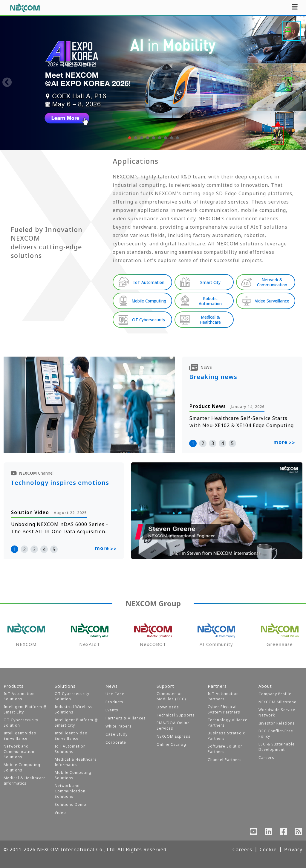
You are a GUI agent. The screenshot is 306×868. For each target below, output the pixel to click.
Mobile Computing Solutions (22, 767)
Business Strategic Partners (226, 736)
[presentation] (7, 83)
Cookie (268, 849)
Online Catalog (171, 744)
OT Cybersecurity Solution (21, 723)
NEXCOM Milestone (277, 702)
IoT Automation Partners (223, 696)
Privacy (293, 849)
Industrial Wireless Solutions (74, 709)
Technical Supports (176, 715)
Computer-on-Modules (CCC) (171, 696)
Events (112, 710)
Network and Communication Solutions (19, 752)
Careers (266, 758)
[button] (129, 138)
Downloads (168, 707)
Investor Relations (277, 723)
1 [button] (193, 443)
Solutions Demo (71, 804)
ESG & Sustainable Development (277, 747)
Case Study (117, 734)
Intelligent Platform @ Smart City (25, 709)
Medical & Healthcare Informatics (25, 781)
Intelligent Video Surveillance (20, 736)
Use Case (115, 694)
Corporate (116, 742)
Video (60, 813)
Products (114, 702)
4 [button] (222, 443)
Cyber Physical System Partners (224, 709)
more (284, 443)
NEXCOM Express (174, 736)
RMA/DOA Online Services (173, 726)
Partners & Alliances (126, 718)
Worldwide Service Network (277, 712)
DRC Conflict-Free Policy (276, 734)
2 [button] (203, 443)
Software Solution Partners (225, 749)
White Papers (119, 726)
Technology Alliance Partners (228, 723)
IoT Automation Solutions (19, 696)
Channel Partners (225, 760)
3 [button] (213, 443)
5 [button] (232, 443)
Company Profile (275, 694)
